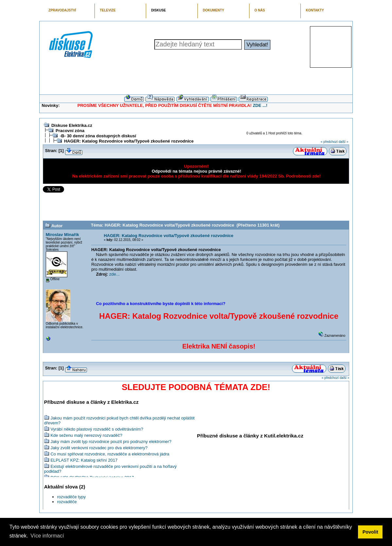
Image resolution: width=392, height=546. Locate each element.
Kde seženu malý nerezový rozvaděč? (86, 435)
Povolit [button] (370, 532)
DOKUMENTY (213, 10)
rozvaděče (67, 502)
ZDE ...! (260, 105)
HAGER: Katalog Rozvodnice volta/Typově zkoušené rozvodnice (129, 141)
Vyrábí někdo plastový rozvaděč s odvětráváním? (97, 429)
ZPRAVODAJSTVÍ (62, 10)
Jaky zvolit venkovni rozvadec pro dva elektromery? (99, 448)
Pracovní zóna (70, 131)
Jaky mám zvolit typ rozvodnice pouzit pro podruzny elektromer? (111, 442)
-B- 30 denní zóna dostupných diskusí (98, 136)
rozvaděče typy (71, 497)
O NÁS (260, 10)
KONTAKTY (315, 10)
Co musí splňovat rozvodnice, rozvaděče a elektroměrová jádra (110, 454)
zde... (114, 274)
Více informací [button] (47, 536)
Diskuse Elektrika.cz (72, 125)
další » (343, 142)
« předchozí (329, 142)
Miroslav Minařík (62, 235)
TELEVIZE (108, 10)
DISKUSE (158, 10)
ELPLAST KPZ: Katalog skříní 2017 (84, 460)
